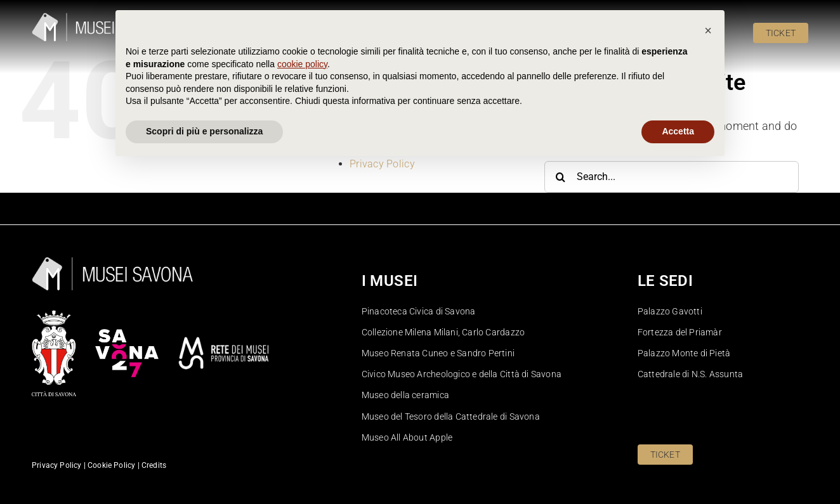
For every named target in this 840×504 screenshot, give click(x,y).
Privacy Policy (382, 164)
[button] (708, 368)
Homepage (375, 138)
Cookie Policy (381, 125)
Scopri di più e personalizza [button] (204, 469)
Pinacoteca (376, 151)
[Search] (560, 177)
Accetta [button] (678, 469)
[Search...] (672, 177)
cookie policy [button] (302, 402)
